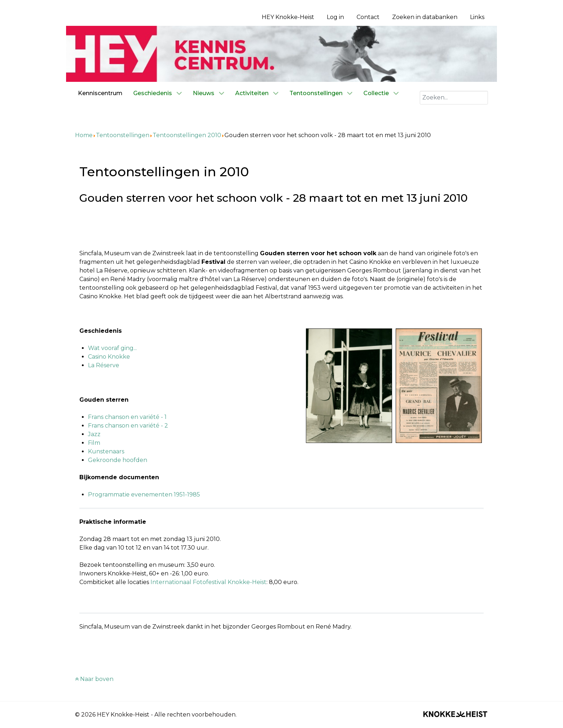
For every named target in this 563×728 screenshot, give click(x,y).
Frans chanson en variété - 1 (127, 417)
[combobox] (454, 98)
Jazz (94, 434)
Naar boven (94, 679)
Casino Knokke (109, 357)
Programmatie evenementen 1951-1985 (144, 494)
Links (477, 17)
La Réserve (104, 365)
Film (94, 443)
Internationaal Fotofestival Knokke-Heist (208, 582)
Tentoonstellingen (123, 135)
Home (84, 135)
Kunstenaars (106, 451)
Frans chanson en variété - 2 (128, 426)
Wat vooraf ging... (112, 348)
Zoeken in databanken (425, 17)
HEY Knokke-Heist (288, 17)
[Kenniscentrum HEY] (281, 53)
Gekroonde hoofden (118, 460)
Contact (368, 17)
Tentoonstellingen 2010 (187, 135)
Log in (335, 17)
